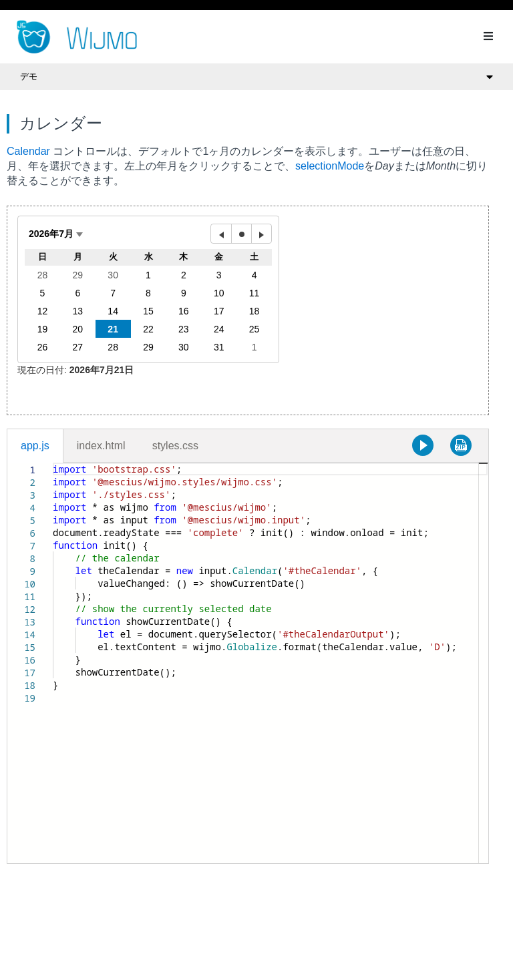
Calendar (28, 151)
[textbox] (53, 463)
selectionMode (330, 166)
